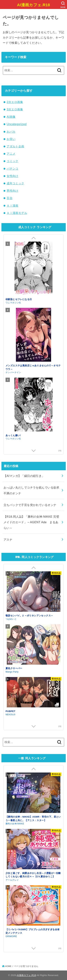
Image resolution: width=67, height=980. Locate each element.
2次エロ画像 (15, 102)
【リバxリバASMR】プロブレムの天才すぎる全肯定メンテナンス (33, 931)
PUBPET (10, 711)
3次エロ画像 (15, 109)
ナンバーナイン (13, 372)
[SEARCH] (63, 5)
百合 (10, 198)
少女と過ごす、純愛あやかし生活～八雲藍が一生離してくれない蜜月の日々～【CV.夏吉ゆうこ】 (33, 875)
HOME (8, 966)
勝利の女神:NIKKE (15, 824)
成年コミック (15, 183)
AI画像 (11, 117)
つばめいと (11, 619)
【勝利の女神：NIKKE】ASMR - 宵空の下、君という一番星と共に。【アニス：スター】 (33, 819)
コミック (13, 161)
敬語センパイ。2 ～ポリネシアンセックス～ (29, 616)
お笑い (11, 139)
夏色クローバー (14, 668)
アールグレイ (12, 880)
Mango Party (12, 672)
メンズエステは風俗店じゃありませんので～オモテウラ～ (33, 367)
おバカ (11, 132)
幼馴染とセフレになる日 (19, 299)
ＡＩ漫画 (13, 206)
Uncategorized (17, 124)
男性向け (13, 191)
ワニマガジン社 (13, 303)
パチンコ (13, 169)
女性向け (13, 176)
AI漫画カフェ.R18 (33, 5)
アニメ (11, 154)
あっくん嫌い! (13, 435)
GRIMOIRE (11, 936)
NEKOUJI (10, 715)
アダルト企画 (15, 146)
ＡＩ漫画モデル (17, 213)
